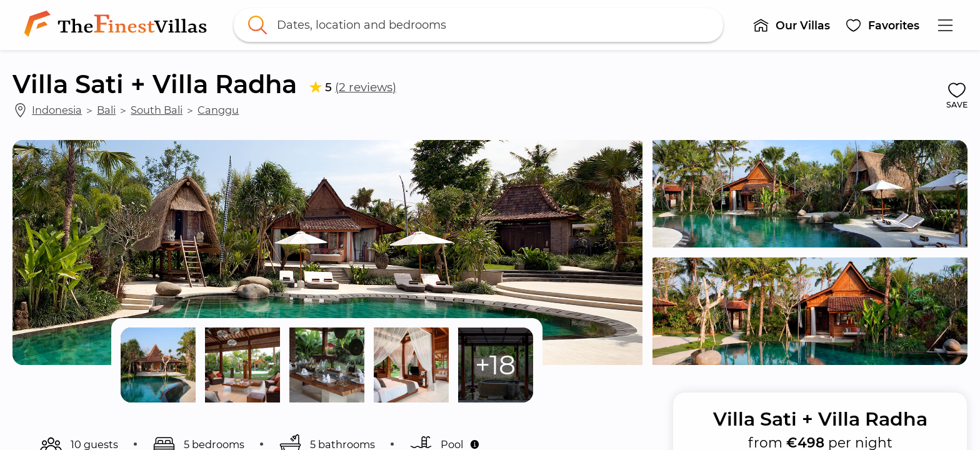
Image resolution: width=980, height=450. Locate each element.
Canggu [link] (218, 110)
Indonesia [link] (57, 110)
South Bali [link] (157, 110)
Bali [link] (106, 110)
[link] (118, 25)
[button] (791, 25)
